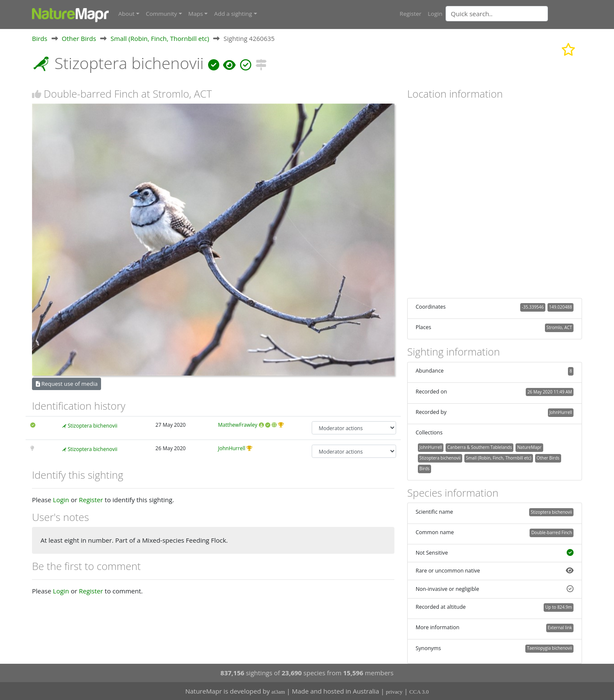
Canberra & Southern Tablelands (479, 447)
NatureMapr (529, 447)
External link (560, 628)
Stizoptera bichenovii (93, 426)
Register (410, 14)
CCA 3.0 (419, 692)
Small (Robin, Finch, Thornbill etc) (160, 38)
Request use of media (67, 384)
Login (435, 14)
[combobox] (514, 14)
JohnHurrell (232, 448)
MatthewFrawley (237, 425)
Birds (40, 38)
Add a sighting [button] (233, 14)
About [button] (127, 14)
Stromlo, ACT (559, 327)
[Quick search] (497, 14)
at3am (278, 692)
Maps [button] (196, 14)
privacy (394, 692)
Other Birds (79, 38)
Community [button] (161, 14)
